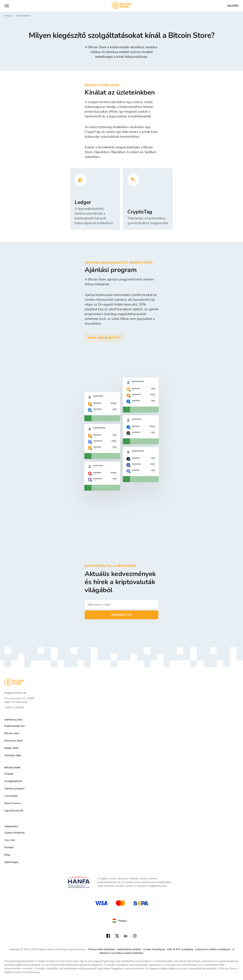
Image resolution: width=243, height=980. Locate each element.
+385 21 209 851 (14, 708)
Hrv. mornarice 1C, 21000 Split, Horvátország (19, 700)
